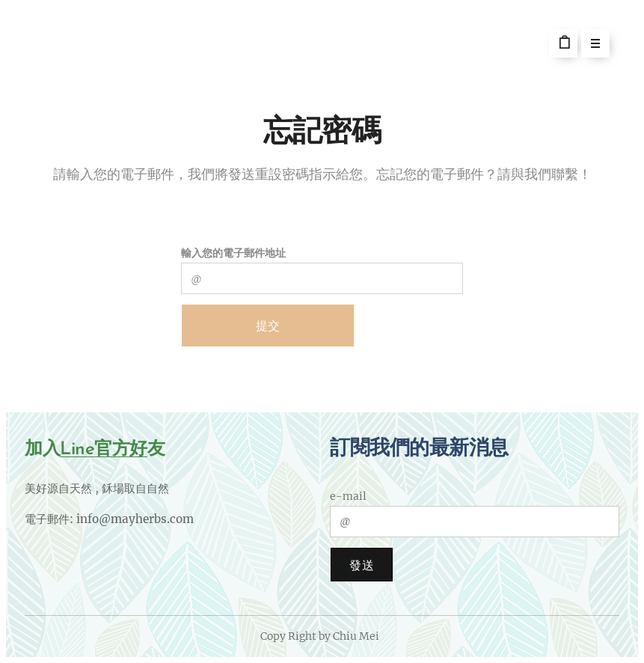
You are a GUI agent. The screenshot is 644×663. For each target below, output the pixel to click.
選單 (591, 45)
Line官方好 (104, 450)
